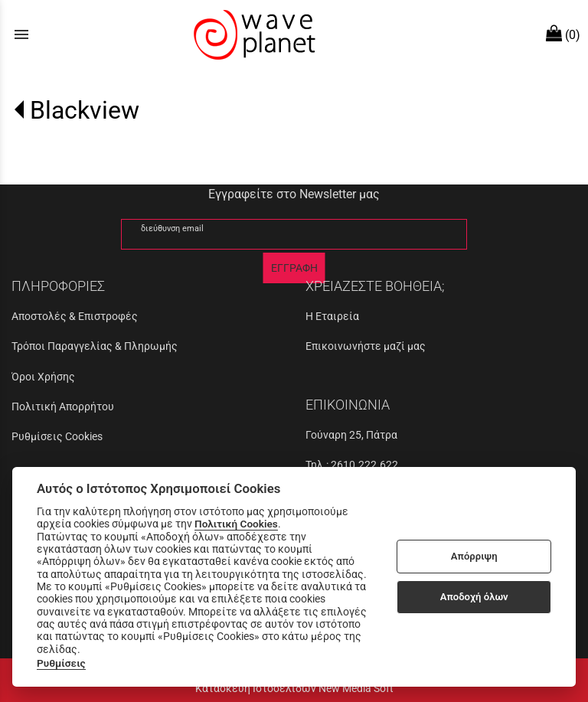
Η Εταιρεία (332, 316)
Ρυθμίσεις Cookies (57, 436)
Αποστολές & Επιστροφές (75, 316)
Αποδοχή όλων (474, 597)
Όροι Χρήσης (43, 377)
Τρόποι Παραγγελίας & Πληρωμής (95, 346)
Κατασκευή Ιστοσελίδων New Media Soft (294, 688)
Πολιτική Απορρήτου (63, 407)
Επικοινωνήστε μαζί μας (366, 346)
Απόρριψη (474, 556)
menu (21, 34)
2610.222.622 (364, 465)
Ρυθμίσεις (61, 663)
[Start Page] (253, 34)
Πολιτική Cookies (236, 524)
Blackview (85, 110)
